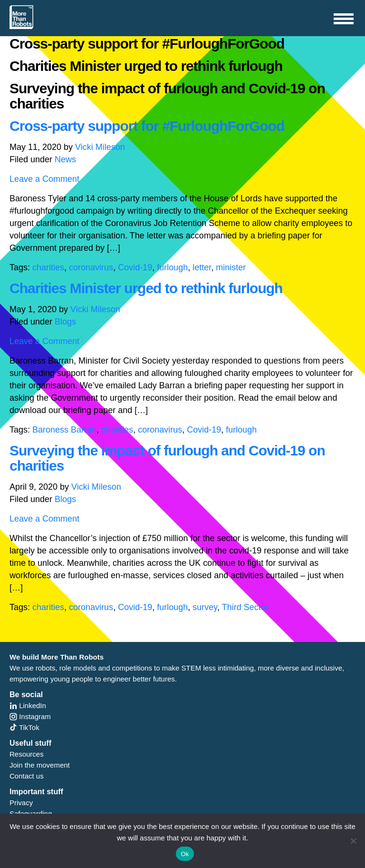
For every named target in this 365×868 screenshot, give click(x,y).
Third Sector (245, 607)
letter (202, 267)
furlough (172, 267)
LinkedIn (28, 705)
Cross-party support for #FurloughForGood (147, 126)
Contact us (27, 776)
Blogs (65, 322)
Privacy (21, 803)
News (65, 159)
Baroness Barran (64, 430)
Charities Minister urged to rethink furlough (146, 288)
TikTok (24, 727)
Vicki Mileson (100, 147)
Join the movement (40, 765)
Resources (27, 754)
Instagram (30, 716)
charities (48, 267)
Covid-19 (135, 267)
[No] (353, 841)
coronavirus (91, 267)
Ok (185, 854)
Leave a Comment (44, 179)
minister (231, 267)
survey (205, 607)
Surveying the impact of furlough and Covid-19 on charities (167, 458)
